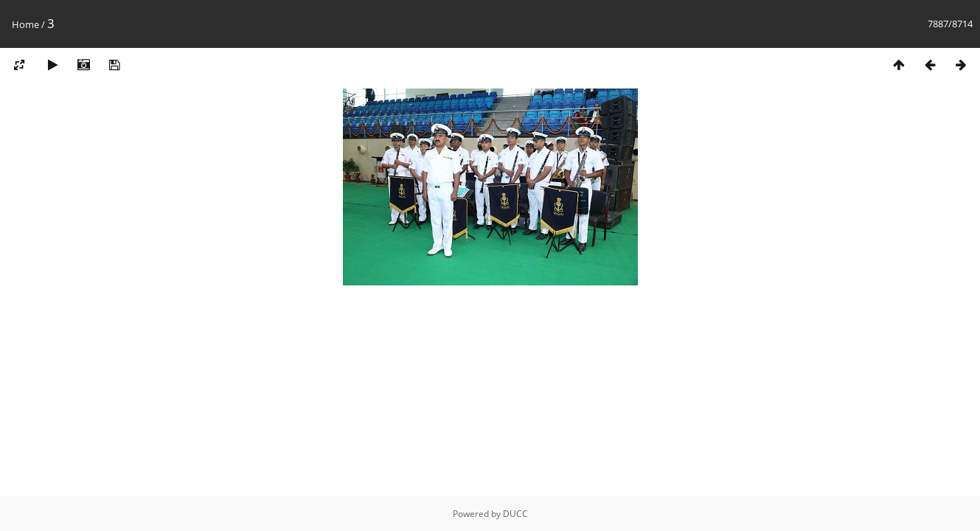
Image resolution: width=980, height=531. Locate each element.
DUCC (515, 514)
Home (25, 24)
